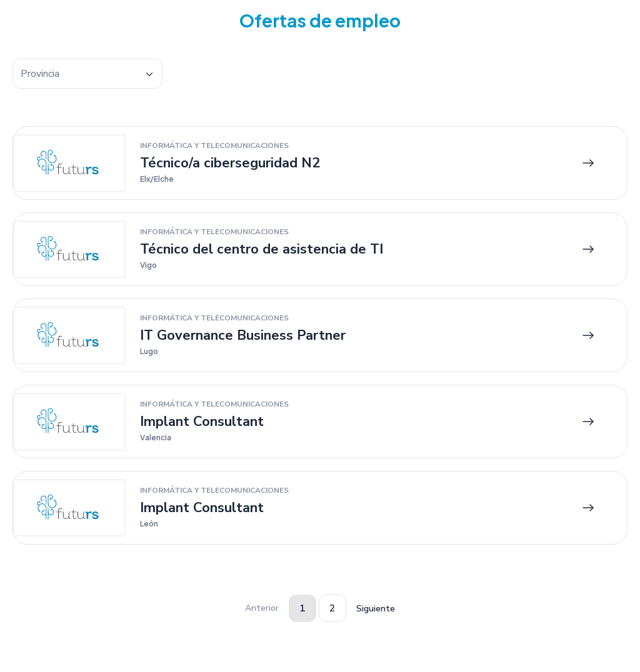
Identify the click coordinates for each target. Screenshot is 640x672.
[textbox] (87, 74)
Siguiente (376, 609)
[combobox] (87, 74)
